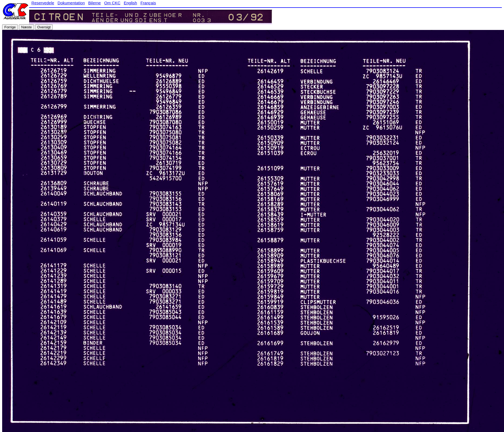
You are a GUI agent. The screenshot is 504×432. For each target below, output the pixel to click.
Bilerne (95, 3)
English (130, 3)
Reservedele (43, 3)
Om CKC (112, 3)
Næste (26, 27)
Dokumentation (71, 3)
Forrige (10, 27)
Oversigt (44, 27)
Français (148, 3)
